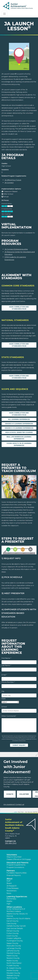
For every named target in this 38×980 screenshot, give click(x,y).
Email (4, 675)
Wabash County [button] (13, 975)
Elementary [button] (11, 899)
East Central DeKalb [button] (15, 928)
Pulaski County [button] (13, 966)
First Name (6, 658)
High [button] (9, 904)
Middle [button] (9, 901)
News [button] (9, 893)
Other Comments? (9, 716)
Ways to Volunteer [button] (14, 857)
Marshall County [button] (13, 953)
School (4, 707)
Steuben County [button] (13, 973)
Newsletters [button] (12, 891)
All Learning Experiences (19, 419)
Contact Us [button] (10, 841)
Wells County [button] (12, 978)
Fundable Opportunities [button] (17, 873)
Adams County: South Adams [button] (18, 919)
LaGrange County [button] (14, 948)
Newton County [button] (13, 958)
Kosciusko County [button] (14, 946)
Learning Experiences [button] (17, 897)
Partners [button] (11, 871)
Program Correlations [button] (15, 867)
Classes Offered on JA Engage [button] (19, 859)
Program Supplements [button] (16, 865)
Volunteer (24, 794)
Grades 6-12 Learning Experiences (19, 428)
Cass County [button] (12, 924)
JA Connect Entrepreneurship (16, 249)
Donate (10, 794)
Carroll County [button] (13, 921)
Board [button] (9, 883)
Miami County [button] (12, 956)
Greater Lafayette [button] (14, 938)
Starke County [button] (12, 971)
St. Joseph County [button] (14, 968)
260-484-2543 (11, 843)
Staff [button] (9, 881)
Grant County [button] (12, 936)
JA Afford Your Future (13, 180)
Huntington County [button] (15, 941)
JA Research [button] (12, 886)
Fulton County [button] (13, 933)
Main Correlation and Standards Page (19, 308)
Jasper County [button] (12, 943)
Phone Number (8, 682)
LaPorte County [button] (13, 951)
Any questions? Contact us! (14, 804)
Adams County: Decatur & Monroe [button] (17, 915)
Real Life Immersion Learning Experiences (19, 438)
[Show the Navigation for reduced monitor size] (4, 14)
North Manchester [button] (14, 963)
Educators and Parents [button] (17, 863)
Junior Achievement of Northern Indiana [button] (16, 910)
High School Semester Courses (19, 432)
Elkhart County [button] (13, 931)
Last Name (6, 665)
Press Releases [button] (13, 888)
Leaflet (15, 812)
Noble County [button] (12, 961)
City (3, 691)
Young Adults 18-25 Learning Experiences (19, 444)
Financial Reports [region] (14, 875)
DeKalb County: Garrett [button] (16, 926)
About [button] (9, 879)
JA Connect (9, 183)
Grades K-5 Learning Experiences (19, 424)
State (4, 699)
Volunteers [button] (12, 855)
